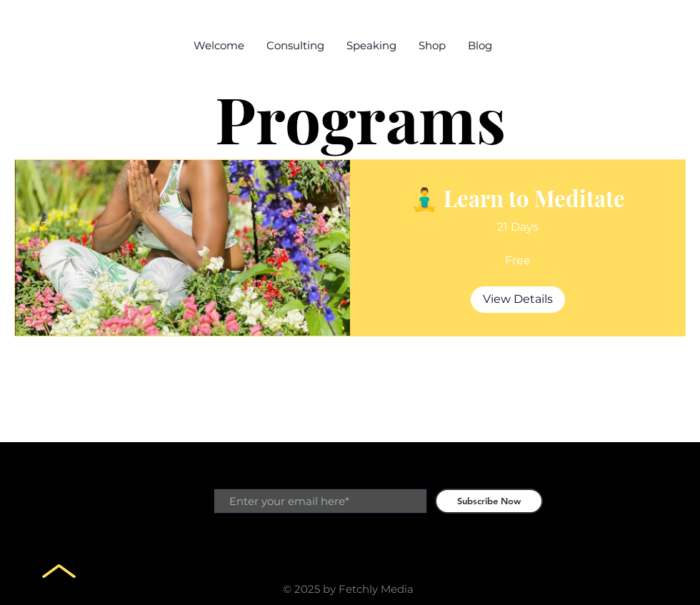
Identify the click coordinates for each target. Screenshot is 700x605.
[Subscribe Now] (489, 501)
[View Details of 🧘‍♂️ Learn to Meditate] (518, 299)
